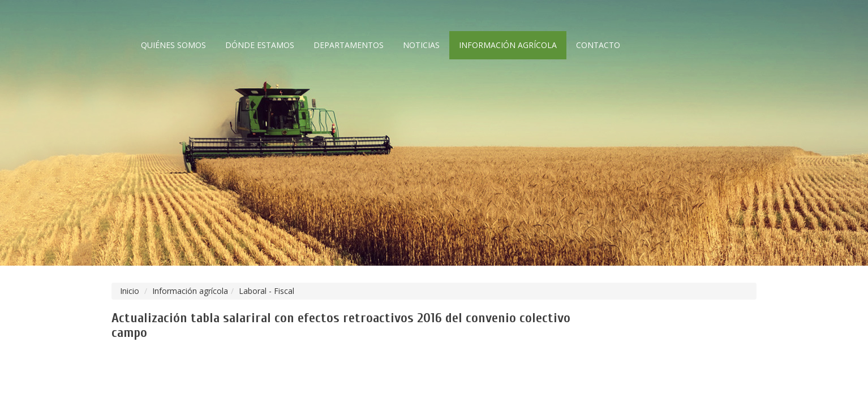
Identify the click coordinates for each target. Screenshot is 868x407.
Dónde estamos (260, 45)
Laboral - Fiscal (267, 291)
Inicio (130, 291)
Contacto (598, 45)
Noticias (421, 45)
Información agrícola (508, 45)
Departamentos (349, 45)
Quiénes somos (173, 45)
